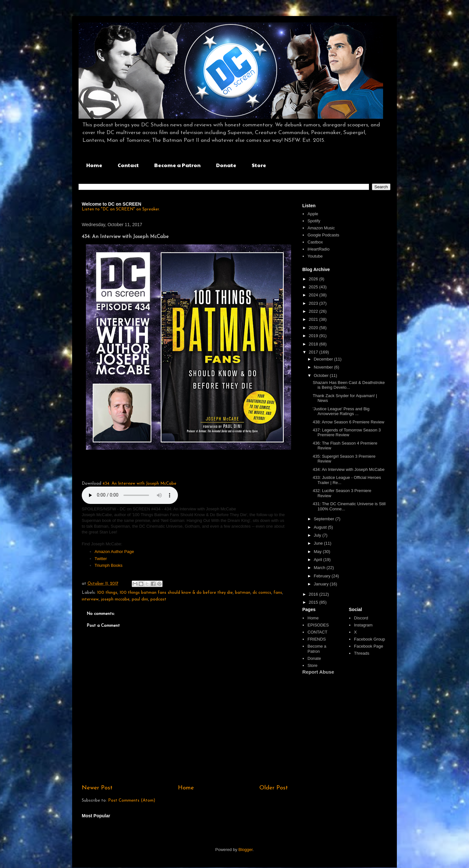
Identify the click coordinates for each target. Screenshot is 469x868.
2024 (314, 295)
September (325, 519)
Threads (362, 653)
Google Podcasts (323, 235)
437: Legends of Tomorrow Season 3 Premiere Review (347, 433)
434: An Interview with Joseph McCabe (139, 484)
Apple (313, 214)
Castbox (315, 242)
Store (259, 165)
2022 (314, 311)
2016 (314, 594)
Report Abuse (318, 672)
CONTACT (317, 632)
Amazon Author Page (114, 552)
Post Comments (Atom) (132, 800)
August (321, 527)
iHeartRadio (318, 249)
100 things (107, 593)
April (319, 560)
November (324, 367)
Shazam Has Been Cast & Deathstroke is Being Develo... (349, 385)
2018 (314, 344)
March (320, 568)
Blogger (246, 850)
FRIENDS (317, 639)
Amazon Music (321, 228)
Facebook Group (369, 639)
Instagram (363, 625)
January (322, 584)
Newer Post (97, 788)
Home (94, 165)
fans (278, 593)
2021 (314, 319)
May (318, 552)
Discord (361, 618)
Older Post (274, 788)
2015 (314, 602)
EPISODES (318, 625)
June (319, 543)
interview (90, 599)
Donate (226, 165)
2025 (314, 287)
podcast (158, 599)
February (323, 576)
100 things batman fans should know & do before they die (176, 593)
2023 (314, 303)
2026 (314, 279)
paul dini (140, 599)
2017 (314, 352)
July (318, 535)
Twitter (101, 559)
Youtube (315, 256)
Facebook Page (368, 646)
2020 (314, 328)
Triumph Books (109, 565)
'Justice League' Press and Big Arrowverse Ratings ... (341, 411)
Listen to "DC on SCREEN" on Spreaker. (121, 209)
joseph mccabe (115, 599)
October (322, 375)
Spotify (314, 221)
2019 (314, 336)
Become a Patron (177, 165)
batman (243, 593)
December (324, 359)
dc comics (262, 593)
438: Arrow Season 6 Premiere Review (348, 422)
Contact (128, 165)
